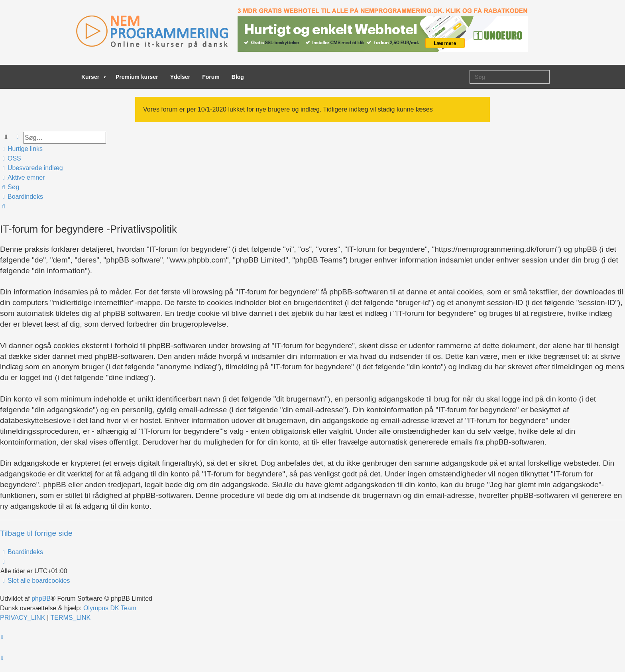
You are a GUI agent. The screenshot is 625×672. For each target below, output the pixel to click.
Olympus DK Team (110, 608)
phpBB (41, 599)
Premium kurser (137, 77)
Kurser (94, 77)
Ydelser (180, 77)
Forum (211, 77)
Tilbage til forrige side (36, 533)
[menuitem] (11, 159)
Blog (238, 77)
